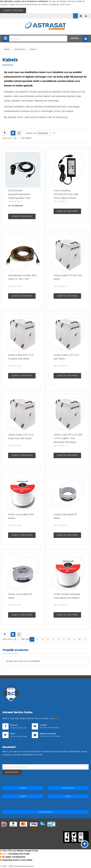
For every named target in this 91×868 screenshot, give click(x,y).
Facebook (14, 725)
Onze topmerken (46, 812)
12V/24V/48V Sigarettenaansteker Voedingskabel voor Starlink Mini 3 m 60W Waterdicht (20, 198)
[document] (45, 7)
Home (7, 49)
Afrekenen (81, 16)
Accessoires (20, 49)
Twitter (13, 734)
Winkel (68, 796)
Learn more (65, 5)
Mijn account (75, 16)
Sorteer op (31, 133)
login (86, 16)
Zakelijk (23, 796)
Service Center (68, 788)
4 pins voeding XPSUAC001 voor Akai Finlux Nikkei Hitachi (66, 194)
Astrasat (23, 788)
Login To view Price (22, 216)
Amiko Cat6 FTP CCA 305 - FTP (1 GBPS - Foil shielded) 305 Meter (68, 439)
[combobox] (38, 39)
